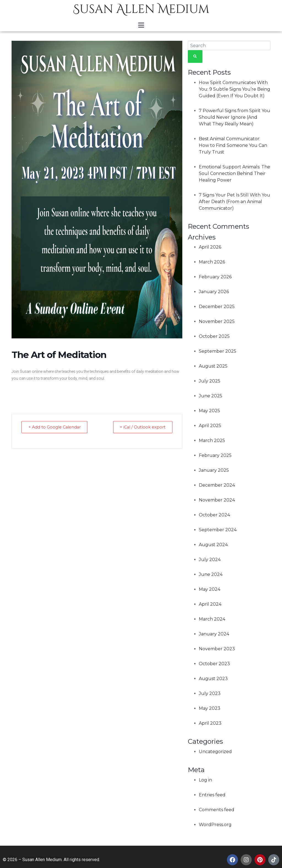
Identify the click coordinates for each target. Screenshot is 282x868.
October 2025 (214, 336)
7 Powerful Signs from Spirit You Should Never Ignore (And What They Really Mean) (234, 117)
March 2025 (212, 440)
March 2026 (212, 262)
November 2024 (217, 500)
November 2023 (217, 649)
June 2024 (211, 574)
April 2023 (210, 723)
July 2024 (210, 560)
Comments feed (217, 810)
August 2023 (213, 679)
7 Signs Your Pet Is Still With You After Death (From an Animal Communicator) (234, 202)
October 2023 (214, 664)
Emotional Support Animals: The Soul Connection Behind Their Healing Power (234, 173)
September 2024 (218, 530)
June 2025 (211, 396)
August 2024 (213, 545)
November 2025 (217, 321)
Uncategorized (215, 752)
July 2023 (210, 693)
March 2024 (212, 619)
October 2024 (214, 515)
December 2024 (217, 485)
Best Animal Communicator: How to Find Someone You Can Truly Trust (233, 145)
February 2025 (215, 455)
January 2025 (214, 470)
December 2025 (217, 307)
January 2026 (214, 292)
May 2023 (210, 708)
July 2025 (210, 381)
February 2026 (215, 277)
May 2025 (209, 411)
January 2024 (214, 634)
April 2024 (210, 604)
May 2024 (210, 589)
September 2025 (218, 351)
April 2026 (210, 247)
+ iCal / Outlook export (141, 427)
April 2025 (210, 426)
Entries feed (212, 795)
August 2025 (213, 366)
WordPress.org (215, 825)
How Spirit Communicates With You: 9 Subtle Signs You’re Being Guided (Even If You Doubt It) (234, 89)
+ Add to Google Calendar (56, 427)
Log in (205, 780)
